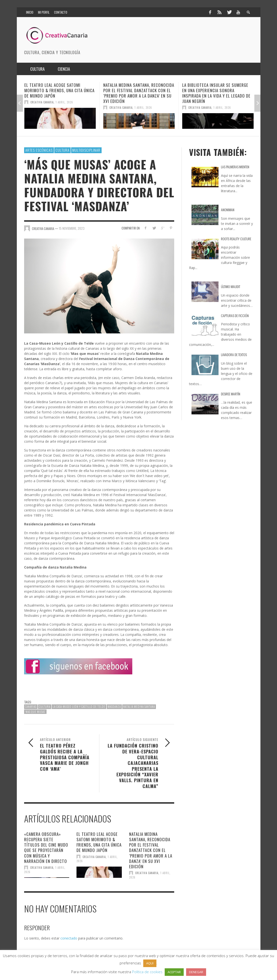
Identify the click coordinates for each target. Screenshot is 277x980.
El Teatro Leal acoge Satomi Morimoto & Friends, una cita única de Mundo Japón (59, 90)
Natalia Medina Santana (139, 707)
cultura (45, 707)
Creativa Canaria (42, 102)
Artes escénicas (39, 150)
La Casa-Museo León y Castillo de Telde (79, 707)
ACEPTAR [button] (174, 972)
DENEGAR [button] (196, 972)
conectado (69, 938)
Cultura (62, 150)
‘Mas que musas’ (35, 712)
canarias (31, 707)
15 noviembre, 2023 (72, 228)
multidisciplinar (86, 150)
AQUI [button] (150, 963)
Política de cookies (147, 972)
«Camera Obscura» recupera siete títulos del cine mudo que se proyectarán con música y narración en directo (46, 847)
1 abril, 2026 (64, 102)
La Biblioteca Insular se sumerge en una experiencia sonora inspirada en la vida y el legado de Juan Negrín (216, 93)
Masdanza (114, 707)
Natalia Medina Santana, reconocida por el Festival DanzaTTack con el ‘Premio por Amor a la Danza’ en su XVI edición (139, 93)
